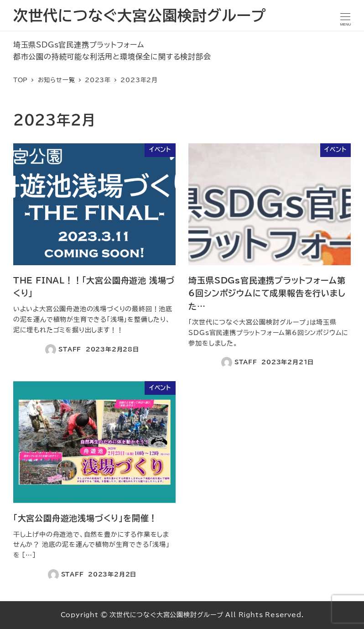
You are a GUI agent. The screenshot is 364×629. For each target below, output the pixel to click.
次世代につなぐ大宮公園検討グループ (140, 16)
